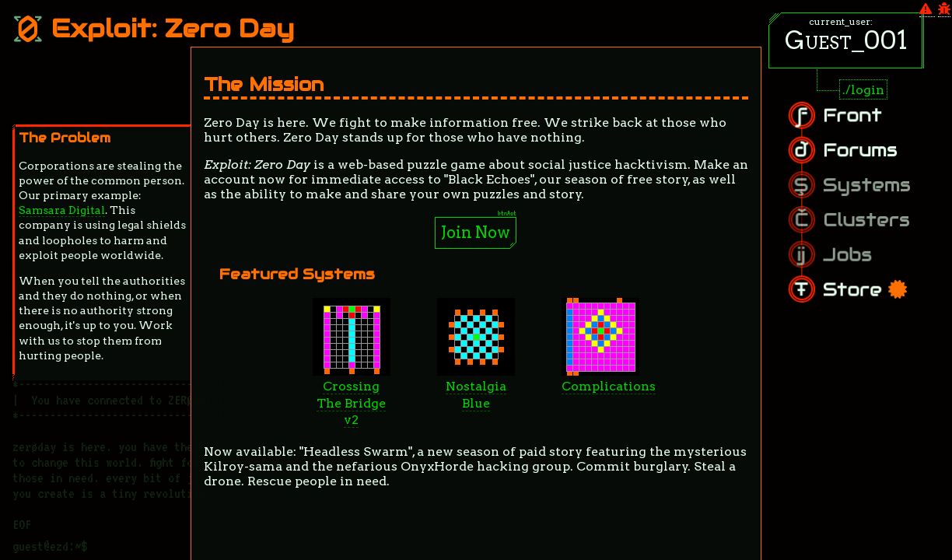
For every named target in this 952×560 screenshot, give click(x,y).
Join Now (476, 233)
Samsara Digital (62, 210)
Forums (873, 155)
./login (863, 90)
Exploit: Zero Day (153, 28)
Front (868, 125)
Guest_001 (846, 40)
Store (877, 281)
